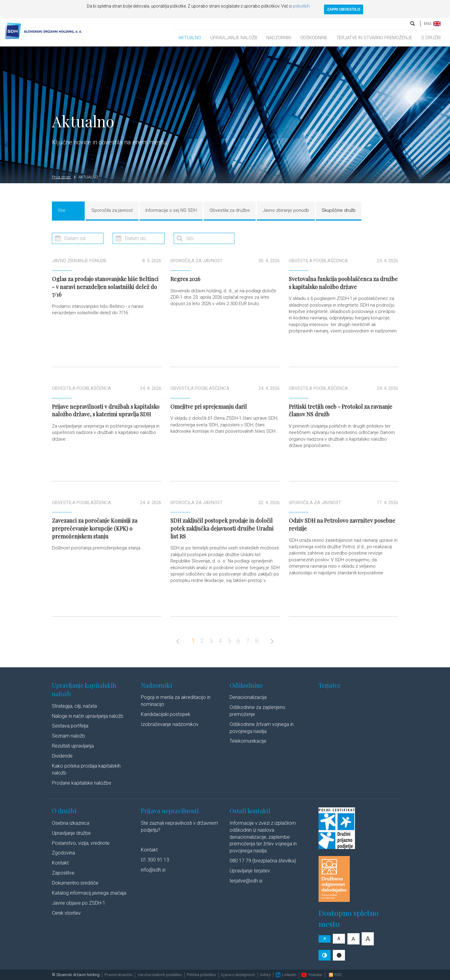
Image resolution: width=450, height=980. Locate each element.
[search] (413, 24)
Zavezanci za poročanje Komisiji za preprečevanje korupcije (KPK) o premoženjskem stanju (95, 528)
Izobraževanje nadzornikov (170, 724)
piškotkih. (302, 6)
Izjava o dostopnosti (238, 975)
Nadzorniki (157, 685)
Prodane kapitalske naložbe (82, 783)
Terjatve (329, 685)
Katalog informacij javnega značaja (89, 893)
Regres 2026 (185, 279)
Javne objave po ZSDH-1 (79, 903)
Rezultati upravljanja (73, 746)
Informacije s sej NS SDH (171, 210)
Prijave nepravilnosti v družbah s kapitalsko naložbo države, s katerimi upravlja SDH (106, 411)
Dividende (62, 756)
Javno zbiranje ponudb (286, 210)
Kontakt (60, 863)
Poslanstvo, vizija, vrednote (81, 843)
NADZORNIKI (279, 38)
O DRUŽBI (431, 38)
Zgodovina (63, 853)
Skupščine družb (339, 210)
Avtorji (265, 975)
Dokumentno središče (75, 883)
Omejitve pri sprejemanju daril (209, 407)
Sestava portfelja (70, 726)
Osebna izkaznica (71, 823)
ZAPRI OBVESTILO (344, 9)
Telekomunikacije (248, 741)
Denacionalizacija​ (248, 697)
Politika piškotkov (201, 975)
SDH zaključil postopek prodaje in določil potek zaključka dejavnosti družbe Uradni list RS (222, 528)
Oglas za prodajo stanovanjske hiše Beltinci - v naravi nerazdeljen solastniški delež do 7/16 (105, 287)
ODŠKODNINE (314, 38)
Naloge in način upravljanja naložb (88, 716)
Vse (62, 210)
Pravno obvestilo (118, 975)
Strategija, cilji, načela (74, 706)
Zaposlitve (63, 873)
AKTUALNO (190, 38)
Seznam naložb (68, 736)
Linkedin (286, 975)
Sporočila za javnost (112, 210)
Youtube (312, 975)
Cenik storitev (66, 913)
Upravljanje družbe (71, 833)
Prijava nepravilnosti (170, 811)
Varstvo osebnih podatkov (160, 975)
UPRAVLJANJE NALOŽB (234, 38)
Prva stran (64, 177)
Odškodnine (246, 685)
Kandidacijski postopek (166, 714)
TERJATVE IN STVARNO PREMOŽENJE (374, 38)
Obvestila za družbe (230, 210)
